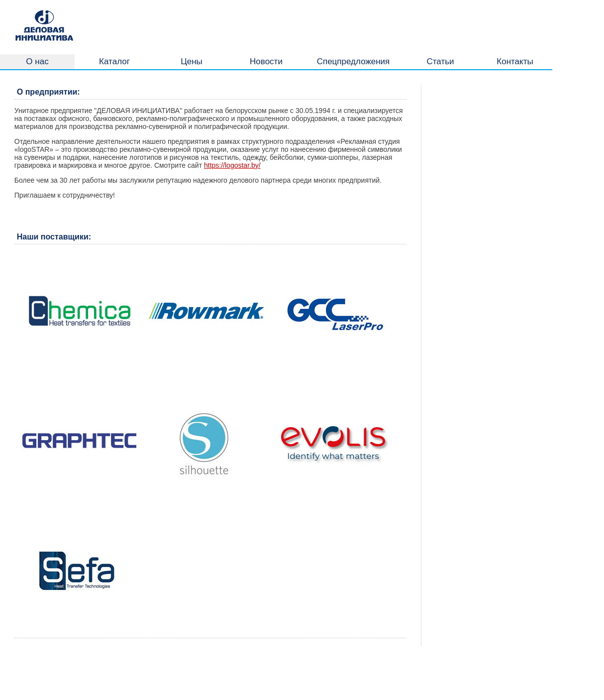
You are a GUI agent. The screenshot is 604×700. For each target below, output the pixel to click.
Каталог (114, 61)
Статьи (440, 61)
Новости (266, 61)
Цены (192, 61)
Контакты (515, 61)
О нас (37, 61)
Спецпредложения (353, 61)
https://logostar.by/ (232, 165)
